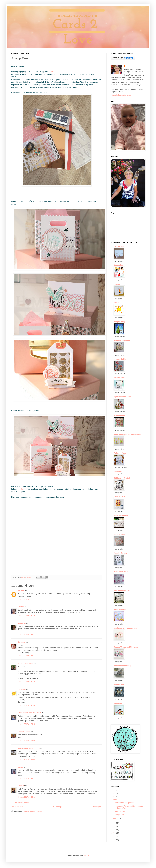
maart (115, 800)
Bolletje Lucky (119, 415)
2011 (113, 840)
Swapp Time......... (122, 815)
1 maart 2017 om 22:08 (27, 759)
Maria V (21, 786)
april (114, 797)
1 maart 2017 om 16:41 (27, 656)
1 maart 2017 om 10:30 (27, 616)
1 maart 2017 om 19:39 (27, 682)
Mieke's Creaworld (121, 515)
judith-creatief (119, 497)
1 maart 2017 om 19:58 (27, 705)
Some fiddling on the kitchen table (127, 434)
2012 (113, 836)
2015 (113, 826)
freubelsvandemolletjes (123, 666)
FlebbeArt (118, 472)
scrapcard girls (120, 359)
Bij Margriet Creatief (122, 478)
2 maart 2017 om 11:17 (27, 778)
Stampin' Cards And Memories (126, 647)
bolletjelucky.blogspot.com (29, 748)
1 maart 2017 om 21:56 (27, 741)
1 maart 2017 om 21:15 (27, 724)
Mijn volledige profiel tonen (121, 95)
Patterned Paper (120, 453)
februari (116, 819)
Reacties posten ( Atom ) (32, 811)
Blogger (87, 855)
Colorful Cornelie (120, 378)
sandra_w (22, 623)
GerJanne (22, 689)
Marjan (21, 767)
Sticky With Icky (120, 609)
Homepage (58, 807)
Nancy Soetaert (24, 732)
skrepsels (117, 284)
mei (114, 793)
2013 (113, 833)
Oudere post (97, 807)
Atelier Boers (119, 685)
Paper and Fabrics (121, 572)
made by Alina (119, 534)
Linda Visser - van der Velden (30, 713)
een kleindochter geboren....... (126, 803)
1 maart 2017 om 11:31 (27, 635)
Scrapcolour (119, 265)
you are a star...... (121, 812)
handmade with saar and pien (126, 628)
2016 (113, 823)
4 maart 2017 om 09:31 (27, 797)
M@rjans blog (119, 322)
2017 (113, 790)
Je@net (21, 590)
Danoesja (22, 642)
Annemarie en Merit (26, 663)
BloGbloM (118, 703)
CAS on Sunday (120, 246)
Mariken (21, 607)
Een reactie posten (22, 802)
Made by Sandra (120, 553)
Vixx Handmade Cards (123, 591)
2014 (113, 830)
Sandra (51, 72)
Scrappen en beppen (122, 340)
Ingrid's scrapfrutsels (122, 397)
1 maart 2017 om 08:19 (27, 599)
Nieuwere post (18, 807)
